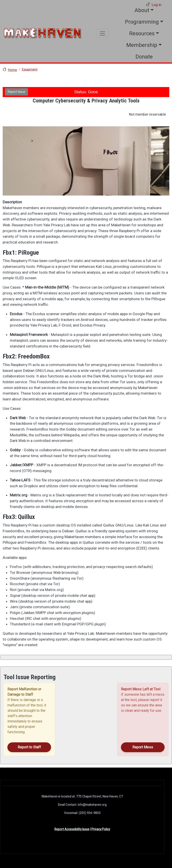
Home (13, 70)
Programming (142, 22)
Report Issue (16, 92)
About (142, 10)
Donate (144, 57)
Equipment (30, 69)
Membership (142, 45)
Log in (156, 5)
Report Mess (143, 747)
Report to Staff (29, 747)
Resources (142, 33)
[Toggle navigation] (102, 33)
